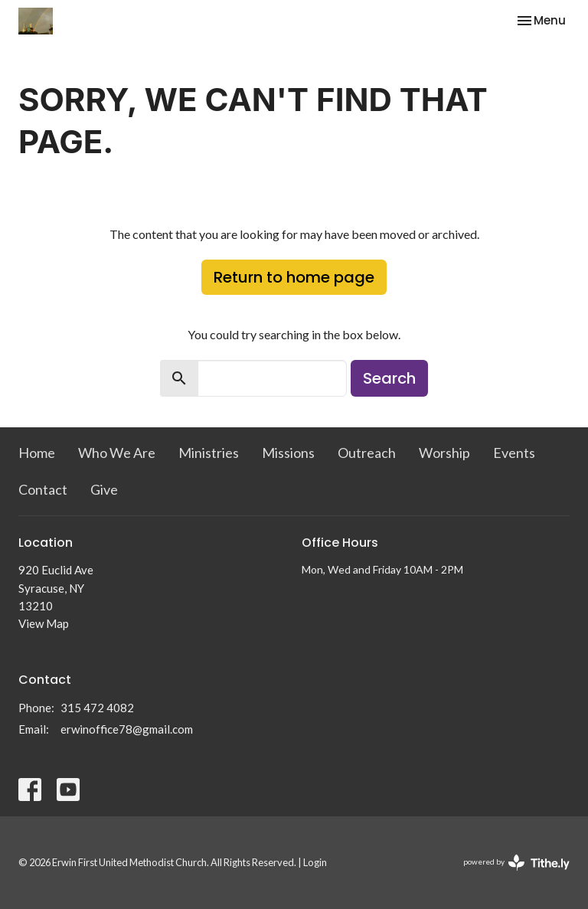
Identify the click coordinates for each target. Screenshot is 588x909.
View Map (44, 623)
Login (315, 862)
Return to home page (294, 277)
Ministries (209, 453)
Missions (288, 453)
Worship (444, 453)
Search (389, 378)
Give (104, 489)
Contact (43, 489)
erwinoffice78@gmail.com (127, 729)
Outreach (367, 453)
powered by (516, 863)
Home (37, 453)
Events (514, 453)
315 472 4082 (97, 708)
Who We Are (117, 453)
